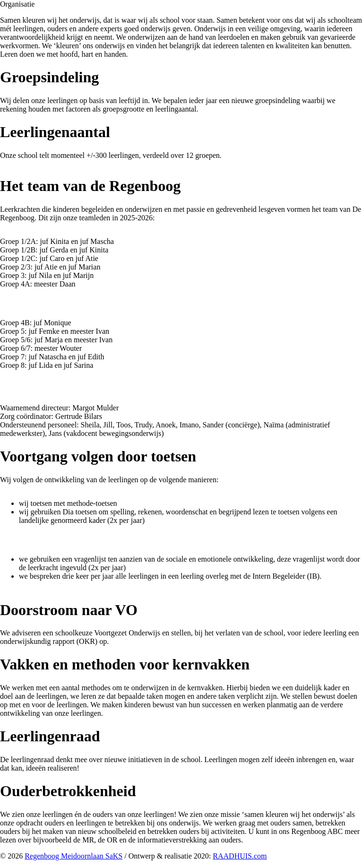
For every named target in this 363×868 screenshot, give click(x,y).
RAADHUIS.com (240, 856)
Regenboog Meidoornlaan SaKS (73, 856)
